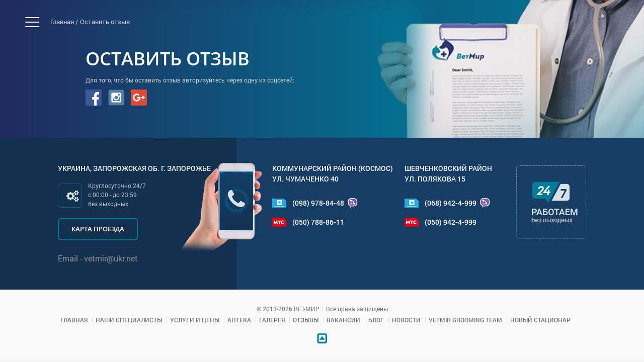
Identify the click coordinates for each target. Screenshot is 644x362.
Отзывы (306, 320)
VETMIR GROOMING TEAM (465, 320)
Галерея (272, 320)
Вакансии (343, 320)
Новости (406, 320)
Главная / (64, 22)
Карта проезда (98, 229)
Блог (376, 320)
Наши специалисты (129, 320)
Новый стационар (540, 320)
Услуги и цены (195, 320)
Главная (74, 320)
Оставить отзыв (105, 22)
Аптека (239, 320)
